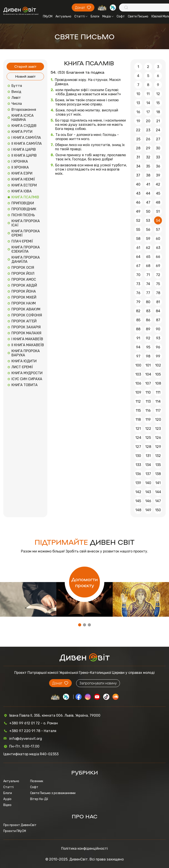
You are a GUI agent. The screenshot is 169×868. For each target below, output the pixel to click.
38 (148, 175)
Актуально (63, 16)
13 (138, 103)
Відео (7, 805)
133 (138, 465)
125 (148, 438)
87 (158, 320)
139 (138, 483)
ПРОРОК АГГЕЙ (24, 321)
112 (138, 401)
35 (148, 166)
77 (148, 293)
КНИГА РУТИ (22, 132)
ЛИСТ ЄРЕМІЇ (22, 367)
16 (138, 112)
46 (138, 202)
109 (138, 392)
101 (148, 365)
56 (148, 230)
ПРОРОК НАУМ (24, 303)
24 (158, 130)
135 (158, 465)
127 (138, 447)
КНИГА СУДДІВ (24, 126)
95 (148, 347)
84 (158, 311)
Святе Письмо (138, 16)
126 (158, 438)
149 (148, 510)
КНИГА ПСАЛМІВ (25, 197)
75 (158, 284)
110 (148, 392)
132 (158, 456)
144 (158, 492)
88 (138, 329)
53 (148, 221)
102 (158, 365)
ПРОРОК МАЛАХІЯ (26, 333)
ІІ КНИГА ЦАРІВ (24, 155)
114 (158, 401)
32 (148, 157)
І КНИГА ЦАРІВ (24, 149)
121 (138, 429)
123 (158, 429)
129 (158, 447)
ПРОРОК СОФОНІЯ (27, 315)
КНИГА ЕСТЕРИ (24, 185)
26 (148, 139)
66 (158, 257)
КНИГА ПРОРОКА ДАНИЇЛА (26, 259)
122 (148, 429)
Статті (81, 16)
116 (148, 411)
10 (138, 94)
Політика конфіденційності (84, 848)
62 (148, 248)
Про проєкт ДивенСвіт (20, 825)
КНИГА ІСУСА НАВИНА (23, 118)
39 (158, 175)
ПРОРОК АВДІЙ (24, 285)
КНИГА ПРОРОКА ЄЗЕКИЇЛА (26, 249)
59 (148, 239)
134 (148, 465)
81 (158, 302)
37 (138, 175)
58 (138, 239)
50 (148, 211)
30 (158, 148)
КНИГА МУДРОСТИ (27, 373)
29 (148, 148)
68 (148, 266)
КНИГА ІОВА (22, 191)
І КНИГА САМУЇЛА (26, 138)
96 (158, 347)
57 (158, 230)
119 (148, 420)
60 (158, 239)
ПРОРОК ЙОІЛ (23, 273)
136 (138, 474)
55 (138, 230)
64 (138, 257)
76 (138, 293)
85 (138, 320)
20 (148, 121)
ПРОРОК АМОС (24, 279)
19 (138, 121)
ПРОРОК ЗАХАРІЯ (26, 327)
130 (138, 456)
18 (158, 112)
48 (158, 202)
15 (158, 103)
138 (158, 474)
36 (158, 166)
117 (158, 411)
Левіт (16, 98)
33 (158, 157)
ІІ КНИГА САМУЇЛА (27, 144)
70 (138, 275)
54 (158, 221)
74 (148, 284)
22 (138, 130)
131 (148, 456)
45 (158, 193)
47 (148, 202)
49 (138, 211)
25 (138, 139)
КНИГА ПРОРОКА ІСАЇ (26, 223)
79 (138, 302)
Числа (17, 104)
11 (148, 94)
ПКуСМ (48, 16)
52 (138, 221)
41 (148, 184)
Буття (17, 86)
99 (158, 356)
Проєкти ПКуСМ (15, 831)
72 (158, 275)
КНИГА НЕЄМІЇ (23, 179)
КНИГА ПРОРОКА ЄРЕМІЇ (26, 233)
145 (138, 501)
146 (148, 501)
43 (138, 193)
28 (138, 148)
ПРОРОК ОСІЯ (23, 268)
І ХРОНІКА (20, 161)
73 (138, 284)
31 (138, 157)
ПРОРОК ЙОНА (24, 291)
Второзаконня (24, 110)
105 (158, 374)
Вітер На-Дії (39, 799)
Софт (121, 16)
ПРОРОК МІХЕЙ (24, 297)
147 (158, 501)
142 (138, 492)
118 (138, 420)
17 (148, 112)
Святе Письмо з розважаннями (53, 793)
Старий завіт (25, 66)
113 (148, 401)
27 (158, 139)
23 (148, 130)
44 (148, 193)
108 (158, 383)
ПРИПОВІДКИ (23, 203)
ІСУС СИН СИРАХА (27, 379)
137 (148, 474)
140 (148, 483)
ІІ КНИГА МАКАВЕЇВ (28, 345)
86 (148, 320)
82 (138, 311)
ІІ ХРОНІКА (20, 167)
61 (138, 248)
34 (138, 166)
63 (158, 248)
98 (148, 356)
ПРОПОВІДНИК (24, 209)
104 (148, 374)
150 (158, 510)
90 (158, 329)
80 (148, 302)
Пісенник (37, 781)
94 (138, 347)
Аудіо (7, 799)
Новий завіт (25, 76)
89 (148, 329)
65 (148, 257)
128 (148, 447)
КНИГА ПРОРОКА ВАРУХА (26, 353)
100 (138, 365)
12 (158, 94)
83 (148, 311)
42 (158, 184)
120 (158, 420)
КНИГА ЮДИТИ (24, 361)
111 (158, 392)
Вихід (16, 92)
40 (138, 184)
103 (138, 374)
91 (138, 338)
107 (148, 383)
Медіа (108, 16)
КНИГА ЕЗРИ (22, 173)
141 (158, 483)
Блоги (95, 16)
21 (158, 121)
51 (158, 211)
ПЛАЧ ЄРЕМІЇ (22, 241)
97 (138, 356)
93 (158, 338)
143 (148, 492)
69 (158, 266)
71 (148, 275)
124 (138, 438)
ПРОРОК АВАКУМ (26, 309)
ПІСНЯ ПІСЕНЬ (23, 215)
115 (138, 411)
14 (148, 103)
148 (138, 510)
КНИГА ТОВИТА (25, 385)
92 (148, 338)
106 (138, 383)
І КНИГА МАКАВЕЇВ (27, 339)
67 (138, 266)
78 (158, 293)
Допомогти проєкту (85, 582)
